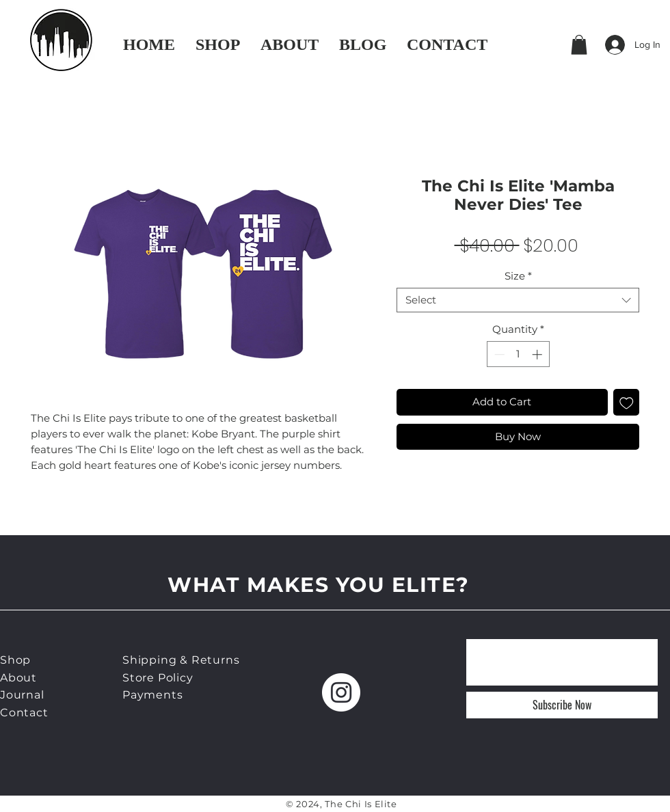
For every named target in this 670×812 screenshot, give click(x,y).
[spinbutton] (518, 354)
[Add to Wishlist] (627, 402)
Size (518, 276)
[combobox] (518, 300)
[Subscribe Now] (562, 705)
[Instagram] (341, 692)
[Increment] (538, 354)
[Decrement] (498, 354)
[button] (579, 45)
